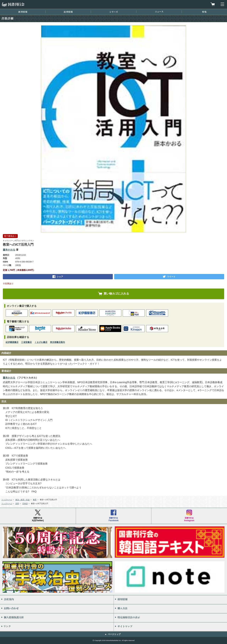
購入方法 (170, 609)
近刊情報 (68, 12)
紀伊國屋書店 (12, 342)
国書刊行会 (13, 4)
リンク (57, 627)
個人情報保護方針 (57, 618)
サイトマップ (170, 627)
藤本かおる (9, 250)
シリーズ (114, 12)
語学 (17, 504)
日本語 (25, 504)
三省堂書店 (26, 342)
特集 (204, 12)
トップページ (7, 500)
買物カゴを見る (213, 4)
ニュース (159, 12)
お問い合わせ (57, 609)
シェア (60, 277)
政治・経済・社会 (23, 500)
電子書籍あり (10, 236)
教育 (35, 500)
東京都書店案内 (57, 342)
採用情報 (170, 600)
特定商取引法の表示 (170, 618)
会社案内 (57, 600)
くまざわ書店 (41, 342)
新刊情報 (23, 12)
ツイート (171, 277)
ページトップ (114, 634)
